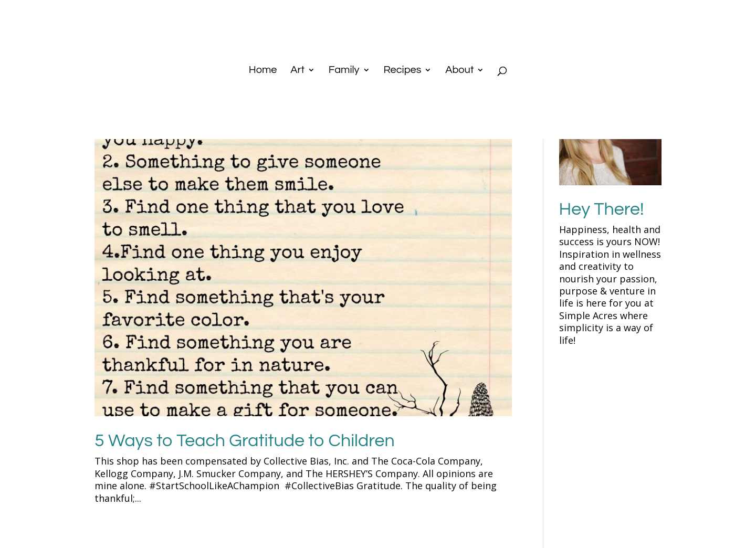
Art (297, 71)
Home (263, 71)
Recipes (402, 71)
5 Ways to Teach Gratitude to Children (245, 441)
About (459, 71)
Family (344, 71)
